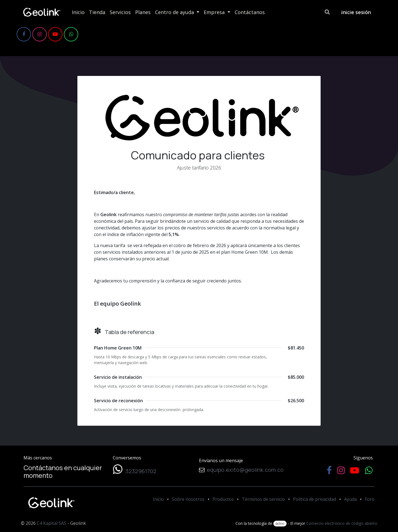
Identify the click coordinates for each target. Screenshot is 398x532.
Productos (223, 499)
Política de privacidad (315, 499)
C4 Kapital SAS (52, 523)
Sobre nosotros (188, 499)
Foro (370, 499)
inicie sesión (356, 12)
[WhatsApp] (71, 34)
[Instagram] (40, 34)
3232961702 (139, 471)
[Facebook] (24, 34)
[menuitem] (78, 12)
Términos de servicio (263, 499)
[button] (327, 12)
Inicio (158, 499)
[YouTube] (55, 34)
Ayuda (350, 499)
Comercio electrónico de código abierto (342, 523)
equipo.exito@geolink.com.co (244, 470)
